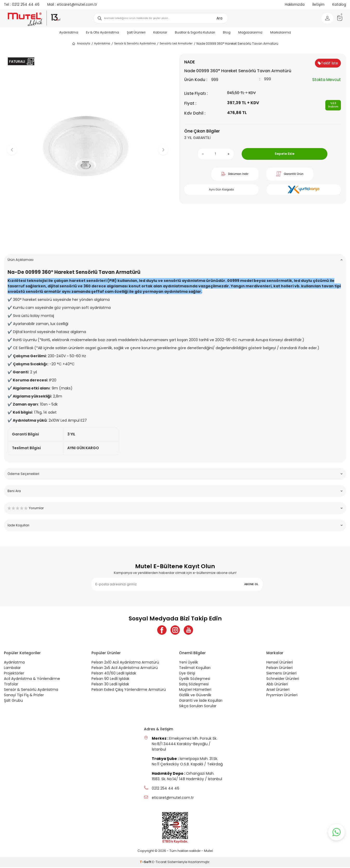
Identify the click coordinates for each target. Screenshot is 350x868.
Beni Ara (175, 491)
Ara (219, 18)
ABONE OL (251, 584)
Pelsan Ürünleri (279, 669)
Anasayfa (81, 44)
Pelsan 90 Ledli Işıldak (110, 680)
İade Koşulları (175, 525)
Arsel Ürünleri (278, 691)
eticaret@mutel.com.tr (72, 5)
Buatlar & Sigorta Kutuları (195, 32)
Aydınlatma (69, 32)
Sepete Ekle (285, 154)
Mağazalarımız (250, 32)
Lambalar (12, 669)
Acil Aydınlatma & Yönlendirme (32, 680)
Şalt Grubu (13, 701)
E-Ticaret (159, 863)
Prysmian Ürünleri (282, 696)
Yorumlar (175, 508)
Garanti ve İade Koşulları (201, 701)
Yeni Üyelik (189, 663)
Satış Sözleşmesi (194, 685)
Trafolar (11, 685)
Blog (227, 32)
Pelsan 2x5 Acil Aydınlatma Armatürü (125, 669)
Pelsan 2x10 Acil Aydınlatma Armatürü (125, 663)
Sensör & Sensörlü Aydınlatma (135, 44)
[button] (87, 242)
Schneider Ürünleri (283, 680)
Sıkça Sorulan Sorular (198, 707)
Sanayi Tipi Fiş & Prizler (24, 696)
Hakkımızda (295, 5)
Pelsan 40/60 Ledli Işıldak (114, 674)
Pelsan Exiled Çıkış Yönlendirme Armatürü (129, 691)
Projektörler (14, 674)
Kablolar (160, 32)
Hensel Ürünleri (280, 663)
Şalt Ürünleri (136, 32)
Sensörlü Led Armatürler (176, 44)
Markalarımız (281, 32)
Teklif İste (328, 63)
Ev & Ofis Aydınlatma (103, 32)
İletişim (318, 5)
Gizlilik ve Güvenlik (195, 696)
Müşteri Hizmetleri (195, 691)
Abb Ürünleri (277, 685)
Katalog (339, 5)
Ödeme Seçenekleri (175, 474)
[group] (88, 145)
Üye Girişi (187, 674)
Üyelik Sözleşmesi (195, 680)
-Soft (146, 863)
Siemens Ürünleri (281, 674)
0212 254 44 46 (22, 5)
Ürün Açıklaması (175, 260)
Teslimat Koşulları (195, 669)
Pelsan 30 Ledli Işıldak (110, 685)
